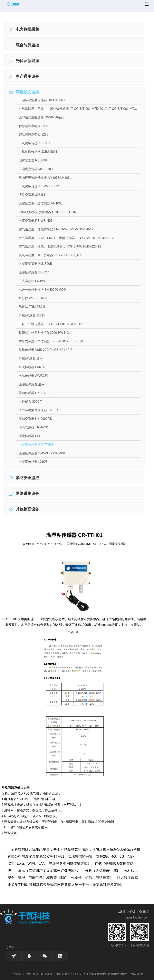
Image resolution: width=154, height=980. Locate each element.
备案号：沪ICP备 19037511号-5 (63, 974)
